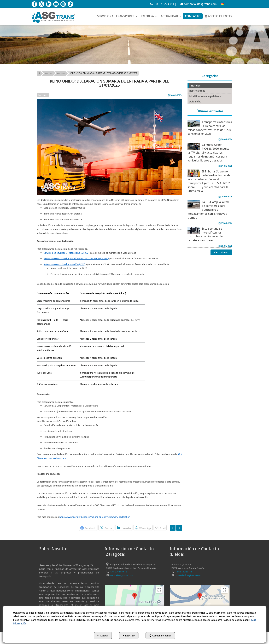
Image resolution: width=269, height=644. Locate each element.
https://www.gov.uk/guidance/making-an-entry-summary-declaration (95, 517)
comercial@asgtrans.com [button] (199, 4)
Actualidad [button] (195, 101)
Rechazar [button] (129, 636)
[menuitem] (163, 4)
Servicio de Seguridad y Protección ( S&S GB (66, 253)
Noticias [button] (43, 95)
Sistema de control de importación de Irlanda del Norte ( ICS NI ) (76, 258)
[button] (34, 4)
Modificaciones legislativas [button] (205, 96)
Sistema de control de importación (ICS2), (65, 264)
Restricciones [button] (197, 91)
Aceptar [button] (102, 636)
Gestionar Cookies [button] (161, 636)
